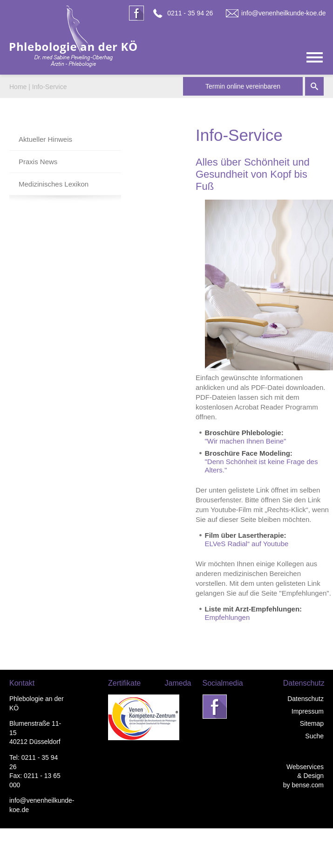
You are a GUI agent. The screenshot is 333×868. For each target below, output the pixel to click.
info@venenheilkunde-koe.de (284, 13)
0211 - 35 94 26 (190, 13)
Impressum (308, 711)
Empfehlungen (228, 617)
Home (18, 87)
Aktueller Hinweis (45, 139)
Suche (314, 736)
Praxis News (38, 162)
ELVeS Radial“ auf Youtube (247, 544)
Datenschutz (306, 699)
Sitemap (312, 723)
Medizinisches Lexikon (54, 184)
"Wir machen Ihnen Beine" (246, 441)
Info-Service (50, 87)
